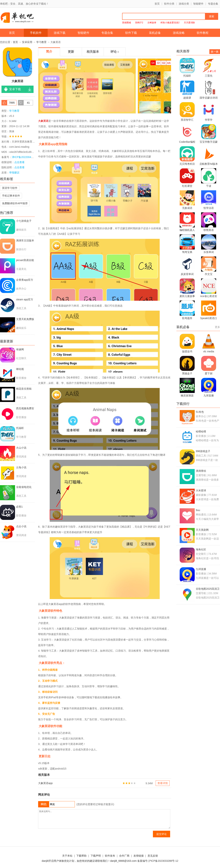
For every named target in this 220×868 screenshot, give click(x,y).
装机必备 (155, 33)
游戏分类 (184, 4)
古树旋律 (152, 23)
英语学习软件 (10, 188)
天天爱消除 (189, 23)
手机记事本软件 (11, 196)
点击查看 (19, 167)
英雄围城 (126, 23)
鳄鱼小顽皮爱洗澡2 (170, 23)
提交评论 (162, 834)
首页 (157, 4)
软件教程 (203, 33)
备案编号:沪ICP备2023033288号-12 (158, 861)
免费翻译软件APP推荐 (15, 203)
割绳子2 (139, 23)
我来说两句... (104, 819)
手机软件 (36, 33)
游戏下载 (60, 33)
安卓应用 (27, 42)
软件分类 (169, 4)
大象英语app (45, 783)
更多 (217, 327)
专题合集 (213, 4)
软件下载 (131, 33)
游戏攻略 (179, 33)
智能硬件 (198, 4)
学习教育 (41, 42)
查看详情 (163, 783)
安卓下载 (15, 89)
